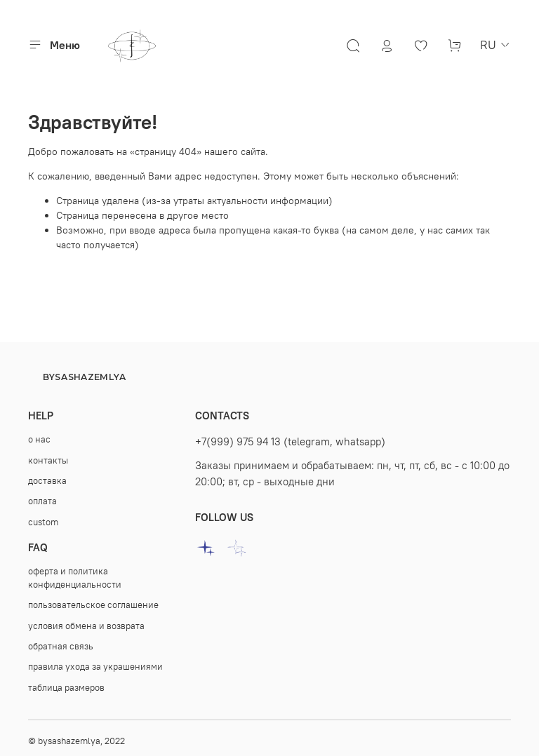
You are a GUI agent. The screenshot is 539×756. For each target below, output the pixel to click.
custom (43, 522)
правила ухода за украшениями (95, 667)
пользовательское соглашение (93, 605)
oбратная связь (61, 646)
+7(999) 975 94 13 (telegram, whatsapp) (290, 441)
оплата (42, 501)
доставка (47, 481)
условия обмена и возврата (86, 626)
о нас (39, 439)
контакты (48, 460)
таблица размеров (66, 688)
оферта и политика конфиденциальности (75, 578)
